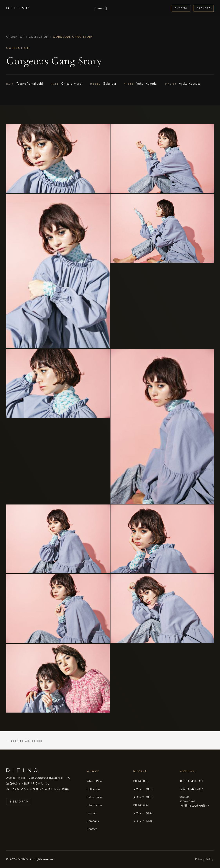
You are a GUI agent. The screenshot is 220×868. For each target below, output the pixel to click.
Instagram (19, 802)
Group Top (15, 37)
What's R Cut (95, 781)
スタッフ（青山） (144, 797)
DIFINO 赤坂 (141, 805)
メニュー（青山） (144, 789)
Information (94, 805)
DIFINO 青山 (141, 781)
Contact (92, 829)
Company (93, 821)
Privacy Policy (205, 859)
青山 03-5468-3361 (191, 781)
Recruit (91, 813)
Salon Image (95, 797)
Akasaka (204, 8)
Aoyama (181, 8)
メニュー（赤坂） (144, 813)
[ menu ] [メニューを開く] (101, 8)
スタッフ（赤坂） (144, 821)
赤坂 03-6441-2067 (191, 789)
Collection (39, 37)
